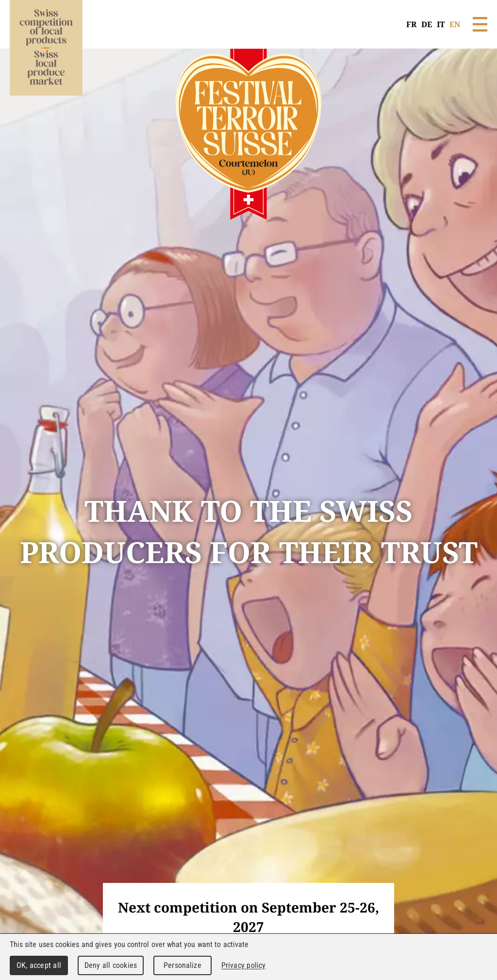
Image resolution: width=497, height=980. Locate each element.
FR (411, 24)
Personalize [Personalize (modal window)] (182, 965)
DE (427, 24)
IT (441, 24)
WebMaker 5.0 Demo (46, 61)
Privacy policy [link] (243, 965)
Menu (480, 24)
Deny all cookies (111, 965)
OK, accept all (39, 965)
